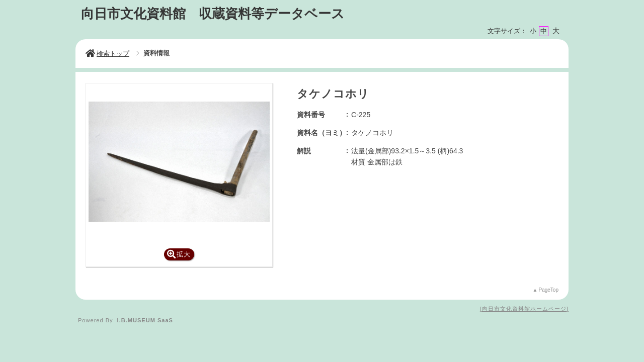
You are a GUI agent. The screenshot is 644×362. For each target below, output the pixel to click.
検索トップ (107, 54)
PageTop (549, 290)
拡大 (179, 254)
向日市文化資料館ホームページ (524, 309)
